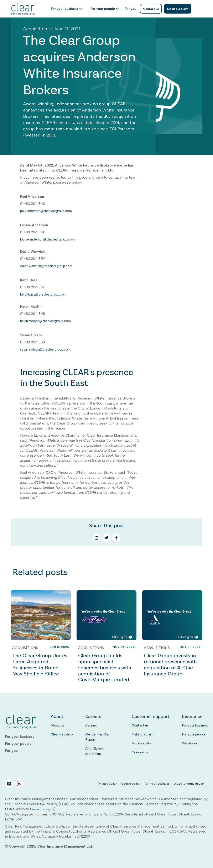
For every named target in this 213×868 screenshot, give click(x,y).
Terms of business (157, 784)
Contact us (140, 725)
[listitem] (131, 9)
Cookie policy (131, 784)
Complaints (140, 752)
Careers (91, 725)
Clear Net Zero (62, 734)
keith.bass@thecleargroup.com (43, 294)
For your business (195, 725)
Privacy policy (107, 784)
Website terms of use (189, 784)
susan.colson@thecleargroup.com (45, 349)
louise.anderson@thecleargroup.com (47, 239)
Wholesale (190, 743)
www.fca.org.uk (43, 809)
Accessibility (141, 743)
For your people (194, 734)
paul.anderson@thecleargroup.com (46, 211)
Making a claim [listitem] (178, 9)
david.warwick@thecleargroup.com (46, 266)
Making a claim (143, 734)
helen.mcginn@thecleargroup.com (45, 321)
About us (58, 725)
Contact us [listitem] (151, 9)
